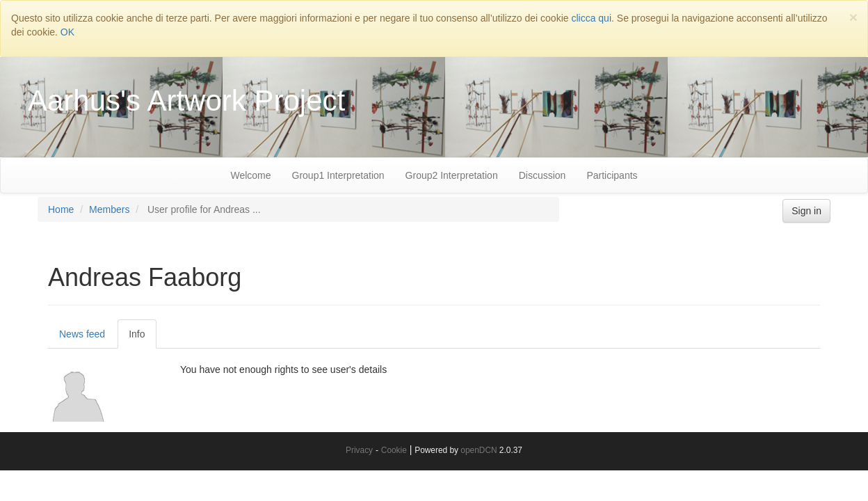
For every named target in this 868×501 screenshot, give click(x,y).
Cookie (394, 450)
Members (109, 209)
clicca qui (591, 18)
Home (61, 209)
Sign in (806, 211)
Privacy (359, 450)
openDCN (479, 450)
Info (137, 334)
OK (67, 32)
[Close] (853, 17)
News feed (82, 334)
